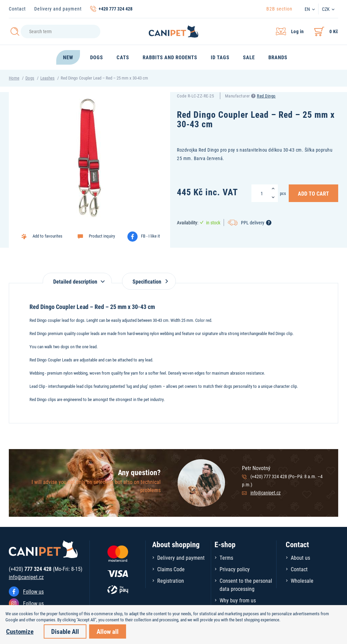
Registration (171, 581)
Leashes (47, 78)
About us (300, 558)
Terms (226, 558)
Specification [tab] (149, 281)
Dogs (30, 78)
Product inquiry (102, 236)
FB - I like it (150, 236)
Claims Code (171, 569)
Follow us (33, 591)
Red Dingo (266, 96)
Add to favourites (47, 236)
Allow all (108, 631)
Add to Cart (313, 193)
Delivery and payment (58, 9)
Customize (20, 631)
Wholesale (302, 581)
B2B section (279, 9)
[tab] (77, 278)
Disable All (65, 631)
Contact (17, 9)
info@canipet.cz (266, 493)
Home (14, 78)
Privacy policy (235, 569)
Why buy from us (238, 600)
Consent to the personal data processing (246, 585)
